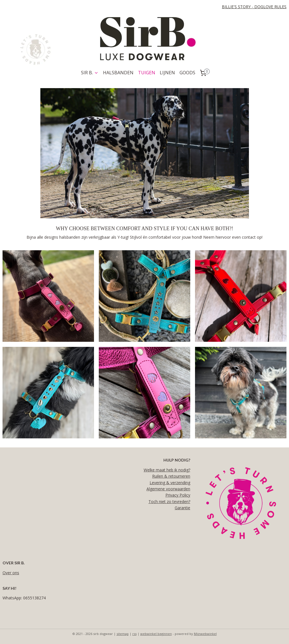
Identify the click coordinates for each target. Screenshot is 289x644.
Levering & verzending (170, 483)
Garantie (182, 508)
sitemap (123, 634)
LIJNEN (167, 73)
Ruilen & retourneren (171, 476)
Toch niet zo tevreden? (169, 502)
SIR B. (90, 73)
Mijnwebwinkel (205, 634)
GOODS (187, 73)
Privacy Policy (178, 495)
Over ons (11, 573)
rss (134, 634)
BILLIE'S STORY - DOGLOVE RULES (254, 7)
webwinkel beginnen (156, 634)
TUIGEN (147, 73)
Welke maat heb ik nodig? (167, 470)
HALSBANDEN (118, 73)
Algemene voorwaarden (168, 489)
